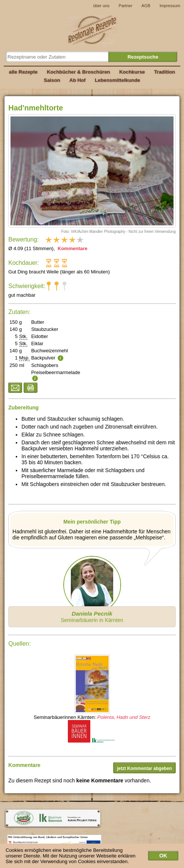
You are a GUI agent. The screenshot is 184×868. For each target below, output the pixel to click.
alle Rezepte (23, 72)
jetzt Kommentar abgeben (144, 768)
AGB (146, 6)
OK (163, 858)
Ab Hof (77, 80)
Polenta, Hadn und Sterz (124, 717)
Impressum (170, 6)
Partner (125, 6)
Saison (52, 80)
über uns (101, 6)
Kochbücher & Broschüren (79, 72)
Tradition (165, 72)
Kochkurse (132, 72)
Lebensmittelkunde (117, 80)
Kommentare (72, 248)
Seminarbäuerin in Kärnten (92, 617)
